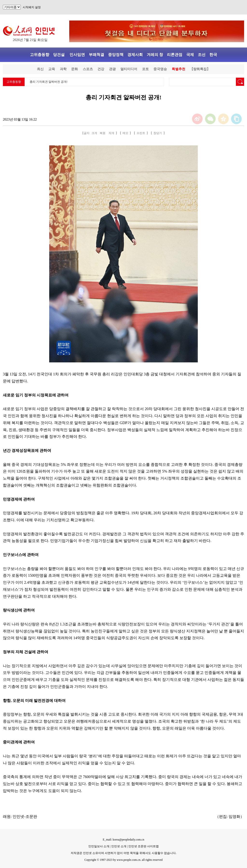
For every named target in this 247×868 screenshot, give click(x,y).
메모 (125, 133)
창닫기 (158, 133)
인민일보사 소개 (99, 846)
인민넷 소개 (118, 846)
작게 (111, 133)
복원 (103, 133)
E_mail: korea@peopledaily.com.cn (123, 840)
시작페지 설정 (32, 7)
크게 (94, 133)
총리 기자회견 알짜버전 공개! (49, 82)
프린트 (141, 133)
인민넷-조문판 (25, 817)
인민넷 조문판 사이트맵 (144, 846)
